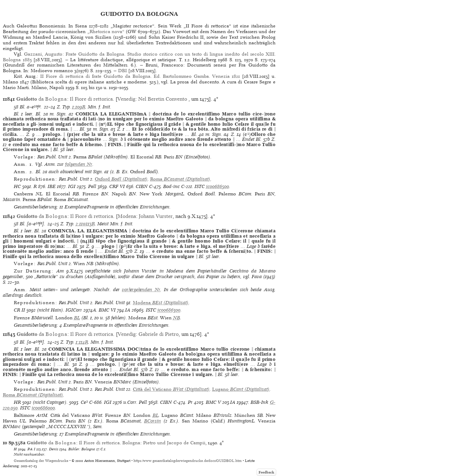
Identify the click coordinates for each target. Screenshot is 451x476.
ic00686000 (43, 408)
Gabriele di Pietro (159, 334)
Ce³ (84, 402)
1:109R (79, 107)
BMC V (213, 402)
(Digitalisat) (121, 179)
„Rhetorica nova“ (106, 32)
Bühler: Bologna (82, 449)
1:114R (82, 342)
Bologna (131, 443)
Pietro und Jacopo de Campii (174, 443)
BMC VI (107, 310)
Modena (127, 216)
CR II (19, 310)
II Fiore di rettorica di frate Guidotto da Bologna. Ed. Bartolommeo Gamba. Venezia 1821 (140, 76)
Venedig (126, 99)
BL (77, 318)
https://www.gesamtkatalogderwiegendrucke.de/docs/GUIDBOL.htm (188, 461)
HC (17, 186)
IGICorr (74, 310)
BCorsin (153, 421)
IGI (72, 186)
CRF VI (117, 186)
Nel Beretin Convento (163, 99)
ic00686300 (169, 310)
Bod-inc (171, 186)
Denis (54, 449)
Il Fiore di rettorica (91, 99)
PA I (31, 449)
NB (177, 318)
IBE (52, 186)
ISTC (200, 186)
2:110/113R (85, 224)
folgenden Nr (79, 164)
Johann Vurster (156, 216)
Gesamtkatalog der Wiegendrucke (41, 461)
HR (17, 402)
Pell (92, 186)
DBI (122, 71)
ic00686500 (218, 186)
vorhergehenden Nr (141, 290)
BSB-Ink (260, 402)
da (42, 99)
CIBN (142, 186)
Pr (190, 402)
